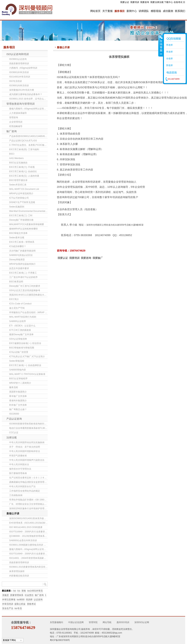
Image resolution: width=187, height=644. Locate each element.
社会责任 (29, 595)
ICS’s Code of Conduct (20, 304)
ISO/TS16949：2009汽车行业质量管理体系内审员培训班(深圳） (28, 532)
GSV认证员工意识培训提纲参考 (25, 290)
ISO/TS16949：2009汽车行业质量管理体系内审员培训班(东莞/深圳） (28, 554)
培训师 (29, 600)
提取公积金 (20, 604)
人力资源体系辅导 (18, 113)
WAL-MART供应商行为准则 (23, 317)
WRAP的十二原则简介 (20, 383)
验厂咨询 (12, 131)
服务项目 (120, 11)
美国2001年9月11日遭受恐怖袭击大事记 (28, 295)
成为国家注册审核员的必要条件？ (26, 94)
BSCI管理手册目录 (18, 180)
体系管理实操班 (17, 571)
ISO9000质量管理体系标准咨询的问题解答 (28, 424)
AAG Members (16, 158)
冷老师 (169, 59)
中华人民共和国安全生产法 (22, 486)
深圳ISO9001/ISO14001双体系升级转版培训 (28, 518)
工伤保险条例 (16, 495)
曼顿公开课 (13, 513)
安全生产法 (8, 608)
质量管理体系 (17, 595)
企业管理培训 (16, 122)
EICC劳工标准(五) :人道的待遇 (24, 176)
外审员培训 (8, 604)
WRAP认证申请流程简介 (21, 193)
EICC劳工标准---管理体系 (22, 242)
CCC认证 (14, 433)
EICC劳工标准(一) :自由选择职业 (25, 365)
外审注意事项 (9, 600)
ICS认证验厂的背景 (19, 352)
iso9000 (21, 600)
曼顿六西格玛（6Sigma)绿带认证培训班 (28, 109)
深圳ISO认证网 (142, 622)
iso (15, 591)
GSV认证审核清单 (18, 339)
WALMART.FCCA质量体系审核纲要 (27, 224)
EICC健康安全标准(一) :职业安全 (25, 343)
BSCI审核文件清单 (18, 233)
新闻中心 (132, 11)
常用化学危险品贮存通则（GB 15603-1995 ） (28, 500)
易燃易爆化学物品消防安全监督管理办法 (28, 482)
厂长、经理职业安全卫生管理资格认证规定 (28, 504)
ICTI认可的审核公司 (19, 198)
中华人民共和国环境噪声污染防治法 (27, 460)
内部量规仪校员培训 (19, 576)
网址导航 (107, 622)
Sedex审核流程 (17, 361)
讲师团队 (144, 11)
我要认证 (125, 2)
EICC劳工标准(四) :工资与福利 (24, 149)
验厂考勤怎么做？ (18, 409)
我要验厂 (98, 258)
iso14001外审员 (35, 591)
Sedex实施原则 (17, 207)
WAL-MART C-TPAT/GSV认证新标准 (27, 374)
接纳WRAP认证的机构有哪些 (23, 229)
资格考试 (31, 604)
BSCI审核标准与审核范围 (22, 348)
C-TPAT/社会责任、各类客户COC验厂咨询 (28, 145)
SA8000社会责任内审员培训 (23, 540)
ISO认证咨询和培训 (18, 54)
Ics (19, 591)
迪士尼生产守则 (17, 308)
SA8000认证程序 (18, 321)
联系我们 (180, 11)
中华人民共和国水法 (19, 464)
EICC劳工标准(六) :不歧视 (22, 167)
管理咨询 (14, 117)
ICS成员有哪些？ (18, 246)
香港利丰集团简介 (18, 401)
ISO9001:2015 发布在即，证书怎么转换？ (28, 99)
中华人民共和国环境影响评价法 (25, 451)
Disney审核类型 (17, 260)
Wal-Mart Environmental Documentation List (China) (28, 211)
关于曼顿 (107, 11)
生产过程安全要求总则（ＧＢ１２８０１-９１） (28, 478)
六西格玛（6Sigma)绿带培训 (23, 68)
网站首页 (95, 11)
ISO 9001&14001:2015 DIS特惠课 (26, 527)
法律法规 (12, 437)
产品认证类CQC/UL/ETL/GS (23, 141)
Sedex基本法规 (17, 238)
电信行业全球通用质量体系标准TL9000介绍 (28, 428)
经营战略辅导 (16, 126)
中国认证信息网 (76, 622)
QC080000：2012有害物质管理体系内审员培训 (28, 536)
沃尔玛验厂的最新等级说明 (22, 251)
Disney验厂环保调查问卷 (21, 220)
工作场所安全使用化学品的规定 (25, 491)
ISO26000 (14, 414)
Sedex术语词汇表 (18, 185)
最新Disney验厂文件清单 (21, 334)
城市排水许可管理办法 (20, 469)
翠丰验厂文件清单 (18, 396)
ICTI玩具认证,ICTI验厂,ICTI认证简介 (27, 357)
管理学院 (93, 622)
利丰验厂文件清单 (18, 405)
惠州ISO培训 (123, 622)
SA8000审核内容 (18, 370)
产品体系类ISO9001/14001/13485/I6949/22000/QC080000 (28, 136)
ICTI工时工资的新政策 (20, 330)
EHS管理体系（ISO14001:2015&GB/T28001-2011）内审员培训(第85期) (28, 523)
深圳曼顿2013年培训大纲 (22, 90)
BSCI (12, 154)
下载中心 (168, 2)
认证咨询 (38, 600)
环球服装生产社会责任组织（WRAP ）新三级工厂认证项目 (28, 312)
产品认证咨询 (14, 419)
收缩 (161, 46)
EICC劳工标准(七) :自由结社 (23, 171)
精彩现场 (156, 11)
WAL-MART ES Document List (24, 189)
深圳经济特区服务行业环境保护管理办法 (28, 509)
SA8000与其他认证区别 (21, 255)
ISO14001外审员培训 (20, 77)
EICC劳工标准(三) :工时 (21, 216)
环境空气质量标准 (18, 456)
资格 (24, 591)
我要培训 (135, 2)
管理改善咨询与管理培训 (21, 104)
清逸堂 (5, 595)
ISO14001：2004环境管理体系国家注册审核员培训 (28, 558)
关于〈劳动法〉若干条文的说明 (25, 447)
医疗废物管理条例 (18, 473)
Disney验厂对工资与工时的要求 (25, 286)
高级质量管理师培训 (19, 64)
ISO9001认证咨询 (18, 59)
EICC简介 (14, 299)
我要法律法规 (157, 2)
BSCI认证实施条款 (18, 163)
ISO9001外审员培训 (19, 72)
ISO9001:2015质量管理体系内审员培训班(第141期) (28, 567)
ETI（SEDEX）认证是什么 (22, 326)
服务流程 (14, 387)
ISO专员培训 (15, 81)
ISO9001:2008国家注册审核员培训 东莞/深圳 (28, 545)
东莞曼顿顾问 (56, 622)
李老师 (169, 45)
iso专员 (18, 608)
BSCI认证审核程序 (18, 379)
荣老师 (169, 65)
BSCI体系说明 (16, 282)
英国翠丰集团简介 (18, 392)
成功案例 (168, 11)
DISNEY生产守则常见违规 (22, 202)
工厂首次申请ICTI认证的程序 (23, 277)
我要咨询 (145, 2)
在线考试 (178, 2)
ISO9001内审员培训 (19, 86)
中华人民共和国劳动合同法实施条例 (27, 442)
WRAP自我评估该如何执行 (22, 264)
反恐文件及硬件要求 (19, 268)
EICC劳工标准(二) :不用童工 (23, 273)
